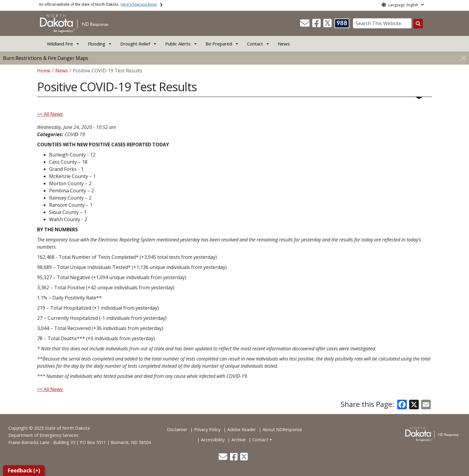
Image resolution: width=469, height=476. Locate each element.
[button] (305, 25)
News (284, 44)
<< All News (50, 114)
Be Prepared (219, 44)
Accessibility (213, 440)
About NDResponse (282, 429)
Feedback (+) (24, 470)
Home (44, 71)
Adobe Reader (242, 429)
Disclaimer (177, 429)
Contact (260, 440)
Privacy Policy (207, 429)
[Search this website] (418, 24)
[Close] (464, 58)
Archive (239, 440)
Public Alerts (178, 44)
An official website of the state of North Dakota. (98, 4)
